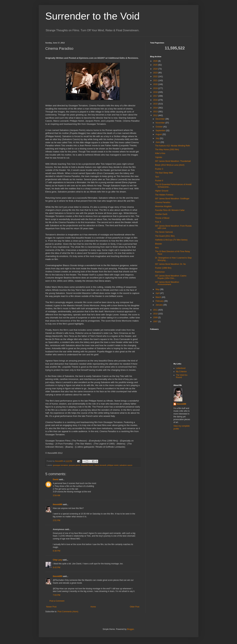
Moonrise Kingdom (163, 206)
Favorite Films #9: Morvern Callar (170, 210)
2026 (156, 61)
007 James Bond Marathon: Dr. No (170, 264)
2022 (156, 77)
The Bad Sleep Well (164, 173)
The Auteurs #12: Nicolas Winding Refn (172, 146)
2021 (156, 80)
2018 (156, 92)
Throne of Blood (162, 218)
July (158, 138)
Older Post (135, 607)
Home (93, 607)
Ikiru (157, 248)
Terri (157, 177)
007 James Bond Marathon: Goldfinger (172, 199)
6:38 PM (57, 551)
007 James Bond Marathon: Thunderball (173, 161)
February (160, 301)
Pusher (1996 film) (163, 268)
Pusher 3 (159, 169)
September (161, 131)
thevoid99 (58, 504)
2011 (156, 310)
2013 (156, 112)
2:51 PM (57, 520)
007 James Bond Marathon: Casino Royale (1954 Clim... (171, 277)
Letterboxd (181, 368)
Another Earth (161, 214)
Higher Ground (162, 191)
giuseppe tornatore (60, 465)
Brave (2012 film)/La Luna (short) (170, 165)
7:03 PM (57, 595)
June (158, 142)
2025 (156, 65)
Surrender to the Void (93, 16)
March (159, 297)
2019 (156, 88)
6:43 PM (57, 567)
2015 (156, 104)
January (159, 305)
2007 (156, 322)
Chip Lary (57, 560)
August (159, 134)
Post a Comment (57, 601)
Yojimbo (158, 157)
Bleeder (158, 244)
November (160, 123)
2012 (156, 115)
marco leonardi (100, 465)
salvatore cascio (126, 465)
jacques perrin (75, 465)
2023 (156, 73)
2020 (156, 84)
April (158, 293)
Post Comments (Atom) (68, 612)
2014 (156, 108)
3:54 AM (57, 495)
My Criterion (181, 372)
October (159, 127)
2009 (156, 318)
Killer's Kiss (160, 153)
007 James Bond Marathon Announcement (167, 283)
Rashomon (160, 272)
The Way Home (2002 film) (167, 150)
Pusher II (159, 181)
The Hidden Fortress (164, 195)
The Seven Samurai (164, 232)
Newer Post (51, 607)
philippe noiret (113, 465)
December (160, 119)
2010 (156, 314)
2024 (156, 69)
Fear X (158, 222)
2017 (156, 96)
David (56, 480)
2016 (156, 100)
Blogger (130, 629)
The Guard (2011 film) (165, 236)
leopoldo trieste (87, 465)
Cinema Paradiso (163, 202)
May (158, 289)
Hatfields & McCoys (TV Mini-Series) (171, 240)
